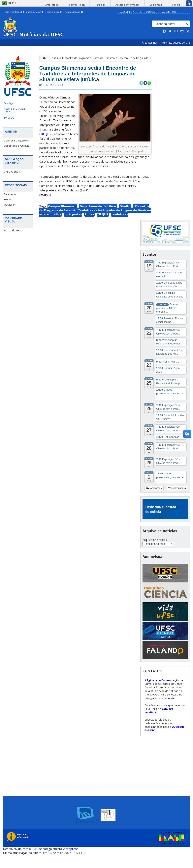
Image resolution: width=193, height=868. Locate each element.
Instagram (10, 205)
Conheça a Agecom (16, 140)
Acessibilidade (129, 12)
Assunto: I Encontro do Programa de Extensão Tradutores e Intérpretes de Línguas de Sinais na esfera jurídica (114, 58)
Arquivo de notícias (155, 553)
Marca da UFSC (13, 230)
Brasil (13, 3)
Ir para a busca (54, 12)
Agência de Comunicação (163, 693)
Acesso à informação (136, 5)
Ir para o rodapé (74, 12)
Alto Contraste (149, 12)
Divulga (8, 103)
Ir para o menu (34, 12)
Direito (125, 219)
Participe (112, 5)
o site (171, 711)
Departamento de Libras (98, 219)
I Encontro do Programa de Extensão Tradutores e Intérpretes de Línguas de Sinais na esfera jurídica (95, 223)
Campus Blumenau (62, 219)
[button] (154, 501)
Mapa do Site (169, 12)
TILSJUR (46, 147)
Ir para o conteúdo (13, 12)
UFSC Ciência (12, 172)
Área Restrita (150, 43)
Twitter (8, 199)
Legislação (161, 5)
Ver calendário (177, 501)
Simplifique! (71, 5)
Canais (178, 5)
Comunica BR (93, 5)
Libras (89, 227)
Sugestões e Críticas (16, 146)
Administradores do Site (176, 43)
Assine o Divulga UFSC (14, 110)
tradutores (120, 227)
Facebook (10, 194)
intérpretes (73, 227)
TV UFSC (9, 118)
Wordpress (71, 862)
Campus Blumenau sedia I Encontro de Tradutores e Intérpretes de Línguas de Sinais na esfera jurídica (93, 80)
